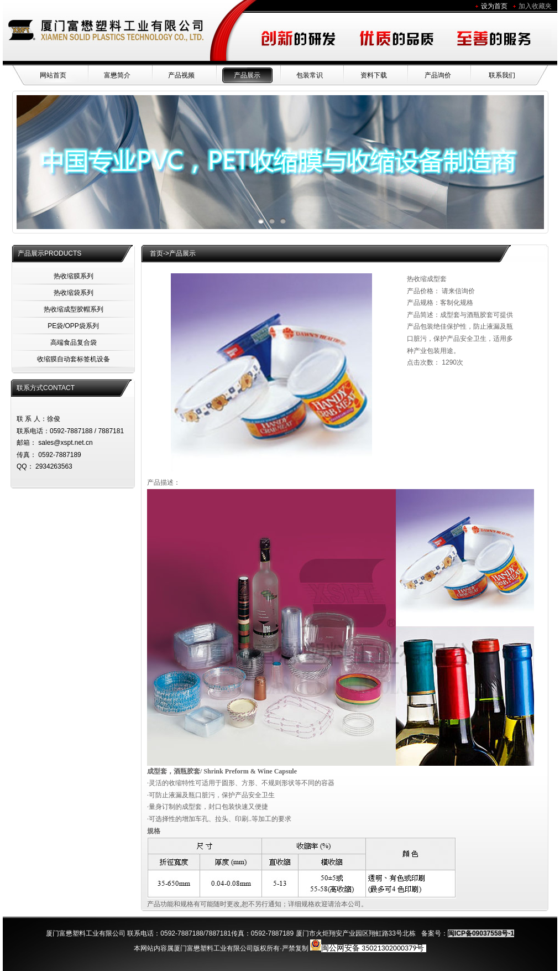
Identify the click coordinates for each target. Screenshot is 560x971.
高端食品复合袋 (74, 342)
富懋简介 (117, 75)
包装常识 (310, 75)
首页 (156, 253)
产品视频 (181, 75)
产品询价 (438, 75)
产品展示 (247, 75)
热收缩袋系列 (74, 293)
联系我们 (502, 75)
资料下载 (374, 75)
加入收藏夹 (535, 6)
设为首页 (494, 6)
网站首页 (53, 75)
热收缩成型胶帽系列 (74, 309)
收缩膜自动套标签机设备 (74, 359)
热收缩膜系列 (74, 276)
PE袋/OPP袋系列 (73, 326)
